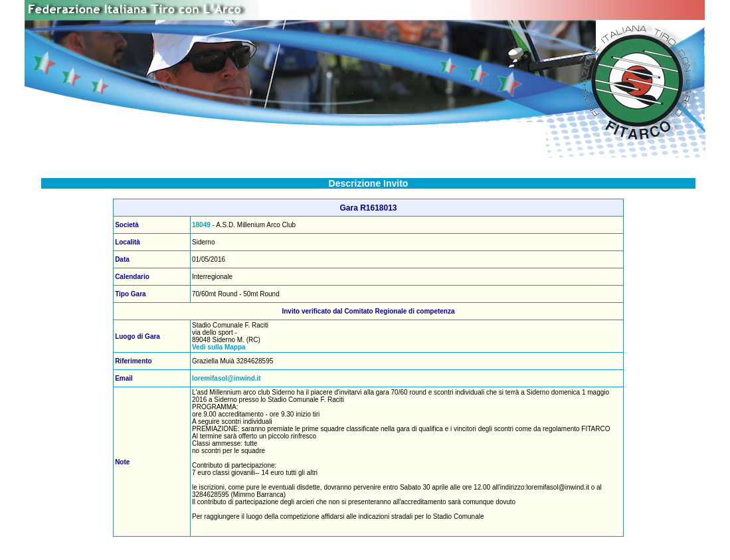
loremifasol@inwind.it (227, 378)
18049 (201, 225)
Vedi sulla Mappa (219, 347)
